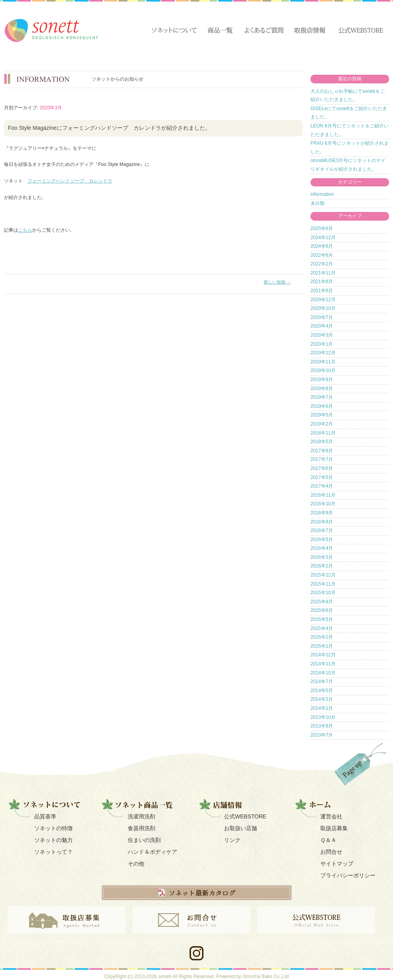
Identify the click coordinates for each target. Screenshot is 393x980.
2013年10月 (323, 717)
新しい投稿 (277, 282)
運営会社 (331, 816)
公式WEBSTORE (245, 816)
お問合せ (331, 852)
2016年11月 (323, 495)
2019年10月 (323, 370)
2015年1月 (322, 646)
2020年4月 (322, 326)
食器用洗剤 (141, 828)
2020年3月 (322, 335)
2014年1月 (322, 708)
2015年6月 (322, 610)
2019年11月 (323, 362)
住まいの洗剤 (144, 840)
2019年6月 (322, 406)
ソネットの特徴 (53, 828)
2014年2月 (322, 699)
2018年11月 (323, 433)
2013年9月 (322, 726)
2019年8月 (322, 389)
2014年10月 (323, 673)
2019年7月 (322, 397)
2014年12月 (323, 655)
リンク (232, 840)
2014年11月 (323, 664)
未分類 (318, 203)
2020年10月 (323, 308)
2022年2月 (322, 264)
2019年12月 (323, 353)
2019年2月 (322, 424)
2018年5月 (322, 442)
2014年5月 (322, 691)
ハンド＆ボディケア (152, 852)
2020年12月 (323, 300)
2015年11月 (323, 584)
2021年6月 (322, 291)
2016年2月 (322, 566)
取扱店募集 (334, 828)
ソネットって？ (53, 852)
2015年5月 (322, 619)
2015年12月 (323, 575)
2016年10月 (323, 504)
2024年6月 (322, 246)
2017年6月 (322, 468)
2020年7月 (322, 317)
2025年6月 (322, 228)
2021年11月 (323, 273)
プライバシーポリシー (348, 875)
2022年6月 (322, 255)
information (322, 194)
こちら (25, 230)
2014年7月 (322, 682)
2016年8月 (322, 522)
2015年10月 (323, 593)
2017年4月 (322, 486)
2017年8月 (322, 451)
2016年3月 (322, 557)
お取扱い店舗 (241, 828)
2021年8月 (322, 282)
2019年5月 (322, 415)
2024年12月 (323, 238)
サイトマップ (337, 864)
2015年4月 (322, 628)
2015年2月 (322, 637)
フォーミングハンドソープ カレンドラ (70, 181)
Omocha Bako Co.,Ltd (266, 976)
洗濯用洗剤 (141, 816)
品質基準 (45, 816)
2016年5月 (322, 540)
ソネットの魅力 (53, 840)
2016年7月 (322, 531)
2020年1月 (322, 344)
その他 (136, 864)
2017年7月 (322, 459)
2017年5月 (322, 477)
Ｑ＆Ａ (328, 840)
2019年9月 (322, 379)
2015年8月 (322, 602)
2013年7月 (322, 735)
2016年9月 (322, 513)
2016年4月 (322, 548)
